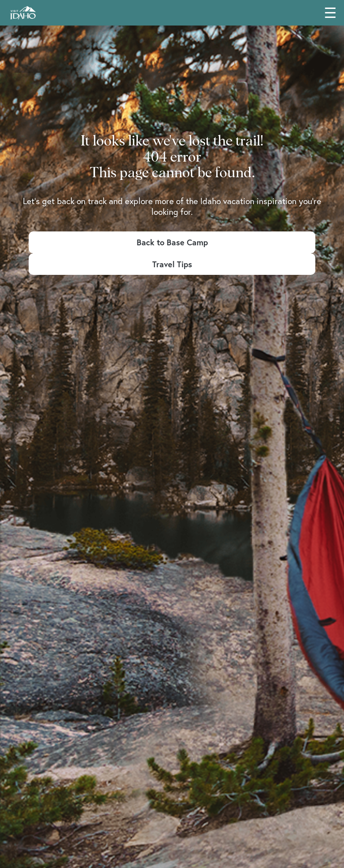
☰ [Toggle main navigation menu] (330, 13)
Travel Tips (172, 264)
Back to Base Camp (172, 242)
